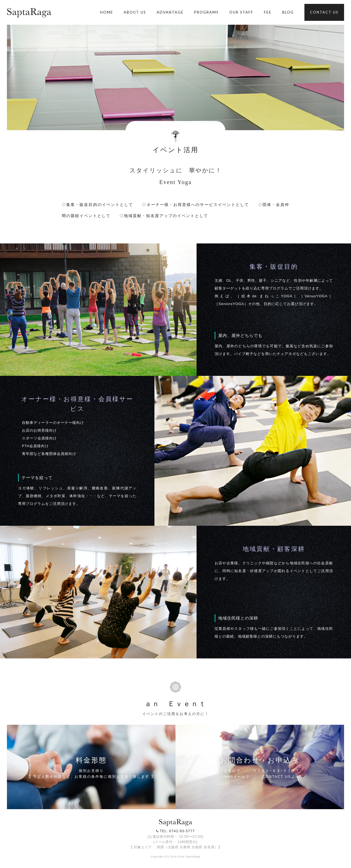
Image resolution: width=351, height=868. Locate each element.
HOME (107, 12)
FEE (268, 12)
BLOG (288, 12)
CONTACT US (324, 12)
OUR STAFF (241, 12)
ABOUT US (135, 12)
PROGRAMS (206, 12)
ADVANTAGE (170, 12)
